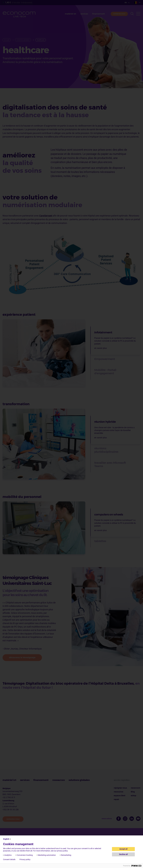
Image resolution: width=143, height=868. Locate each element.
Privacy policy (25, 859)
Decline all (123, 854)
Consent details (9, 859)
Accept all (123, 849)
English (7, 839)
